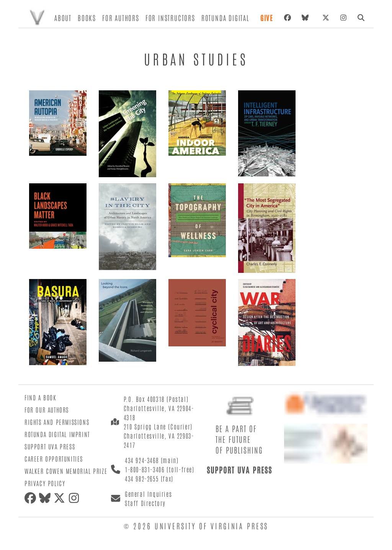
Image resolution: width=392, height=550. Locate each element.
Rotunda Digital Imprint (57, 434)
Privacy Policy (45, 483)
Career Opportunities (54, 459)
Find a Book (41, 397)
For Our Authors (47, 410)
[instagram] (75, 498)
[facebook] (32, 498)
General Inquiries (148, 494)
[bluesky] (307, 18)
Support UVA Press (50, 446)
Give (267, 18)
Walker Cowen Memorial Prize (66, 471)
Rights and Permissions (57, 422)
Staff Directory (145, 503)
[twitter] (61, 498)
